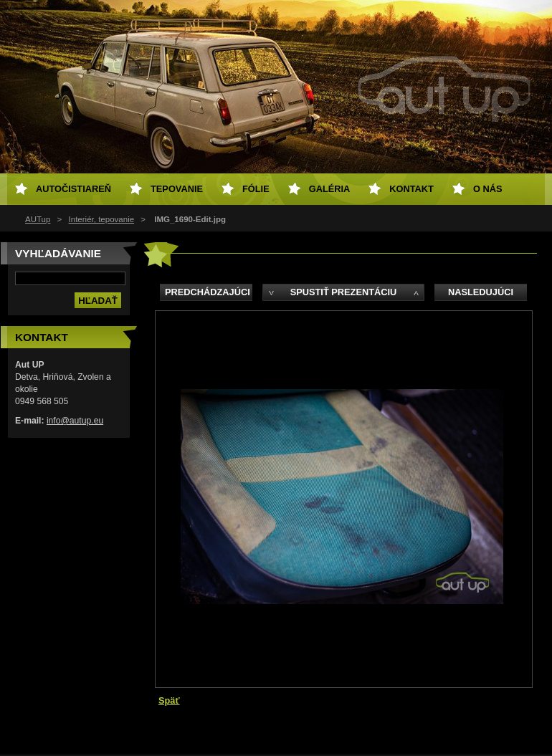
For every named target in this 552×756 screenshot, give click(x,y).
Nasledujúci (481, 292)
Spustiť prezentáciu (344, 292)
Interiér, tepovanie (102, 219)
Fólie (256, 189)
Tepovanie (177, 189)
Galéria (330, 189)
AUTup (38, 219)
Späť (169, 700)
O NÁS (488, 189)
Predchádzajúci (208, 292)
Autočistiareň (73, 189)
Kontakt (411, 189)
